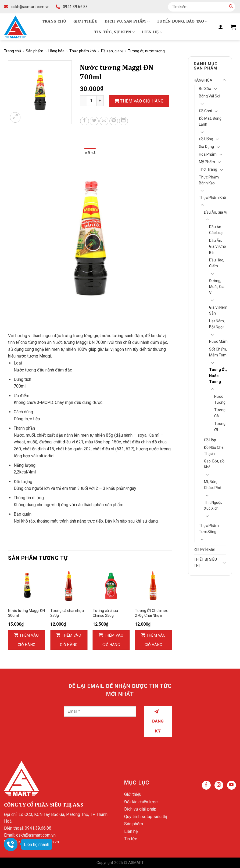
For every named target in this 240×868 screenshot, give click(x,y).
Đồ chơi (205, 111)
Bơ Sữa (205, 89)
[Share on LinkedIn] (123, 121)
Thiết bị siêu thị (205, 562)
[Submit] (231, 7)
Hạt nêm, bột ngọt (217, 324)
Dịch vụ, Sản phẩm (127, 22)
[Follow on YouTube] (232, 785)
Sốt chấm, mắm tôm (218, 352)
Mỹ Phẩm (207, 162)
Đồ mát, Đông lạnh (210, 121)
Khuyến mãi (205, 550)
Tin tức (131, 839)
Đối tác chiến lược (141, 802)
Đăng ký (158, 722)
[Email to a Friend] (104, 121)
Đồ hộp (210, 440)
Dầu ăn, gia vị (112, 51)
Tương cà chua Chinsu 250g (105, 613)
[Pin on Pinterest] (114, 121)
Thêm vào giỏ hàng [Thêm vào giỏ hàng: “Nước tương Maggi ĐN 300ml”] (28, 640)
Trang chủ (54, 21)
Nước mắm (218, 341)
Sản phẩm (35, 51)
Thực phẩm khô (83, 51)
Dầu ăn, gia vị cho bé (218, 247)
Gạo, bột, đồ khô (214, 464)
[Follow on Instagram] (219, 785)
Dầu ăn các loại (216, 230)
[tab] (90, 153)
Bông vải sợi (209, 96)
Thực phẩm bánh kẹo (209, 180)
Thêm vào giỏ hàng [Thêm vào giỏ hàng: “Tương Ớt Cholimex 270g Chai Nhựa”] (155, 640)
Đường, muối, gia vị (217, 287)
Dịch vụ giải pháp (140, 809)
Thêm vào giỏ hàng (142, 101)
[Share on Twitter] (94, 121)
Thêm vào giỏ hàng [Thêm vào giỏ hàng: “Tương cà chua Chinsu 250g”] (113, 640)
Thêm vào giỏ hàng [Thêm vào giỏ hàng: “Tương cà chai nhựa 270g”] (71, 640)
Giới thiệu (85, 21)
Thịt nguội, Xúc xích (213, 505)
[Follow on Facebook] (206, 785)
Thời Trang (208, 169)
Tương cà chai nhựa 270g (67, 613)
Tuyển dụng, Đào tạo (182, 22)
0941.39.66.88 (38, 828)
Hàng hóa (56, 51)
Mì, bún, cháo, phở (213, 485)
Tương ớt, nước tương (146, 51)
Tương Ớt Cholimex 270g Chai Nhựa (151, 613)
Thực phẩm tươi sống (209, 528)
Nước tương (220, 399)
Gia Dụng (206, 147)
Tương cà (220, 413)
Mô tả (90, 153)
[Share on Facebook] (85, 121)
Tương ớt (220, 426)
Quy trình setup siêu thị (146, 817)
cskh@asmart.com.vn (36, 835)
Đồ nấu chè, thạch (214, 450)
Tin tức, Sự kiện (114, 32)
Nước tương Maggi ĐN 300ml (26, 613)
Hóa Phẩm (208, 154)
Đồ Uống (206, 139)
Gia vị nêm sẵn (218, 310)
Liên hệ (152, 32)
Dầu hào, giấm (217, 263)
